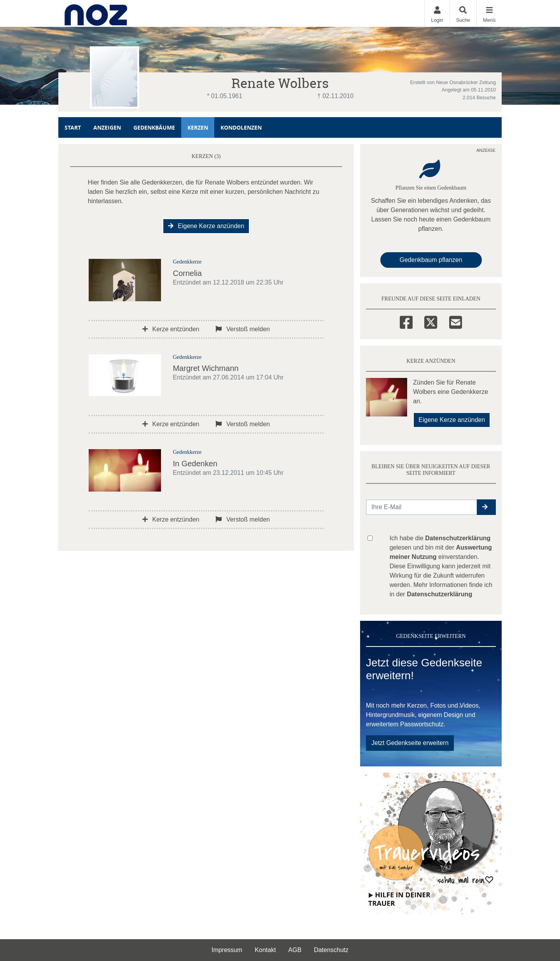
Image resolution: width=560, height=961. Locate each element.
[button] (486, 507)
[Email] (456, 321)
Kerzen (198, 127)
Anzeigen (107, 127)
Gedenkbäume (154, 127)
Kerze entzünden (171, 329)
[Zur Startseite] (96, 13)
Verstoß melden (243, 329)
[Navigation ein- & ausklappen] (489, 13)
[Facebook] (406, 321)
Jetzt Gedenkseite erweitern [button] (410, 743)
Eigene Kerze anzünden (206, 226)
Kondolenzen (241, 127)
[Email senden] (422, 507)
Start (73, 127)
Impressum (227, 950)
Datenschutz (331, 950)
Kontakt (265, 950)
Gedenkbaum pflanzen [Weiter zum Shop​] (431, 260)
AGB (295, 950)
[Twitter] (431, 321)
